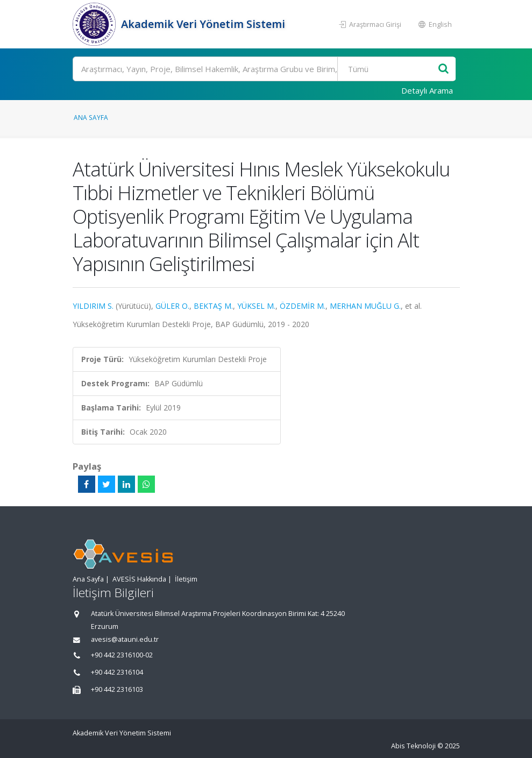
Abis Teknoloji (413, 746)
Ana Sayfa (91, 117)
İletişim (186, 579)
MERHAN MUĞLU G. (365, 306)
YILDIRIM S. (93, 306)
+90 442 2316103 (117, 689)
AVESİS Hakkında (139, 579)
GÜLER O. (172, 306)
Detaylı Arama (427, 90)
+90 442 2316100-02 (122, 655)
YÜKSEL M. (256, 306)
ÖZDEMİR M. (303, 306)
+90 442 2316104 (117, 672)
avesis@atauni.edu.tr (125, 639)
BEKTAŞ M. (213, 306)
